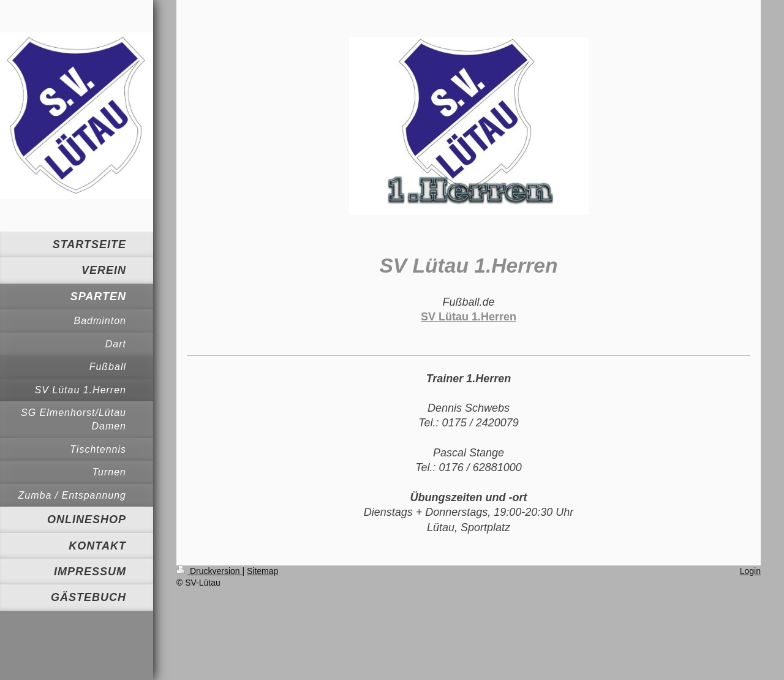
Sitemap (262, 571)
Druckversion (209, 571)
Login (750, 571)
